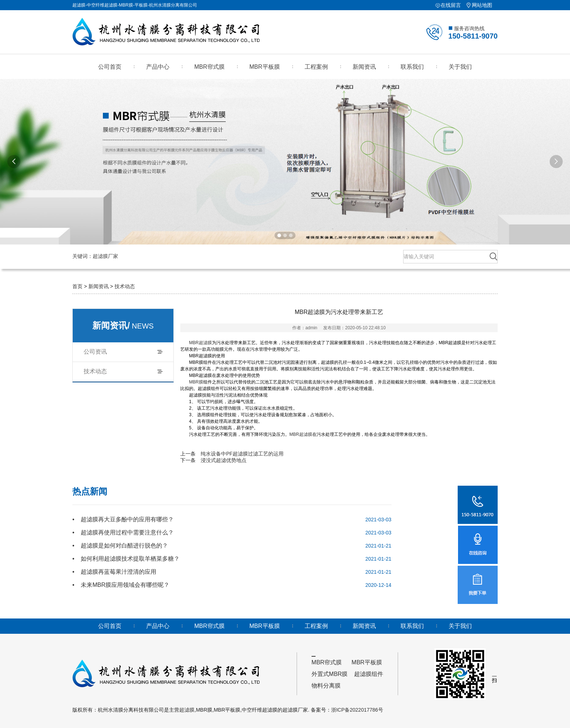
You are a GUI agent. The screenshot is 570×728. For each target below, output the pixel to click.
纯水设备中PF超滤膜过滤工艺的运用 (242, 454)
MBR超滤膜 (200, 343)
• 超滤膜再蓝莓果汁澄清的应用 (114, 572)
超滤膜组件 (369, 674)
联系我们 (412, 67)
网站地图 (482, 5)
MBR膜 (196, 382)
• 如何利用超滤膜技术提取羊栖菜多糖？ (126, 559)
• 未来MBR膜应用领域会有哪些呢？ (121, 585)
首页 (77, 286)
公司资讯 (95, 352)
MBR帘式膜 (209, 67)
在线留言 (451, 5)
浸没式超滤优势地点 (224, 460)
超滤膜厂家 (108, 256)
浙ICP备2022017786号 (357, 710)
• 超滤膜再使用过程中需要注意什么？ (123, 532)
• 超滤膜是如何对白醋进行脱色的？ (120, 546)
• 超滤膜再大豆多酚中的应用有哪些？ (123, 519)
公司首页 (110, 67)
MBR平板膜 (265, 67)
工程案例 (316, 67)
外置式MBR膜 (330, 674)
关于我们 (460, 67)
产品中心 (158, 67)
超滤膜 (187, 710)
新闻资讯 (364, 67)
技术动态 (125, 286)
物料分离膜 (326, 686)
